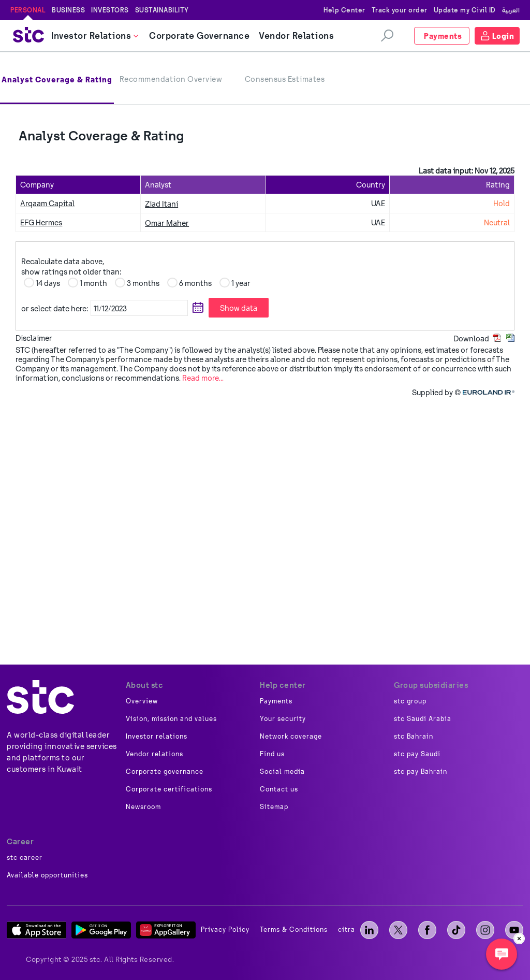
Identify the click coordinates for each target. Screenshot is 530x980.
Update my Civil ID (465, 10)
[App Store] (36, 930)
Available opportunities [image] (47, 875)
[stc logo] (28, 36)
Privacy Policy (225, 930)
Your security (283, 719)
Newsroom (143, 807)
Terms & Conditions (294, 930)
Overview (142, 701)
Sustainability (162, 10)
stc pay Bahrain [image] (421, 772)
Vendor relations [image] (154, 754)
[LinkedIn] (369, 930)
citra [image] (347, 930)
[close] (519, 939)
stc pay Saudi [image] (417, 754)
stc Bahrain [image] (414, 737)
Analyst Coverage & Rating (57, 80)
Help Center (344, 10)
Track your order (400, 10)
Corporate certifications (169, 789)
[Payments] (442, 36)
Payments (276, 701)
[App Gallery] (166, 930)
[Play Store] (101, 930)
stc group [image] (410, 701)
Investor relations (157, 737)
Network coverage (291, 737)
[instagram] (485, 930)
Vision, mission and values (171, 719)
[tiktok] (456, 930)
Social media (282, 772)
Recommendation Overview (171, 79)
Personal (28, 10)
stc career (25, 858)
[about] (40, 697)
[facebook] (427, 930)
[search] (387, 36)
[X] (398, 930)
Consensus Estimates (285, 79)
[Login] (497, 36)
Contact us (279, 789)
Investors (110, 10)
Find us (272, 754)
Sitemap (274, 807)
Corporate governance (165, 772)
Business (68, 10)
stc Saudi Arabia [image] (423, 719)
